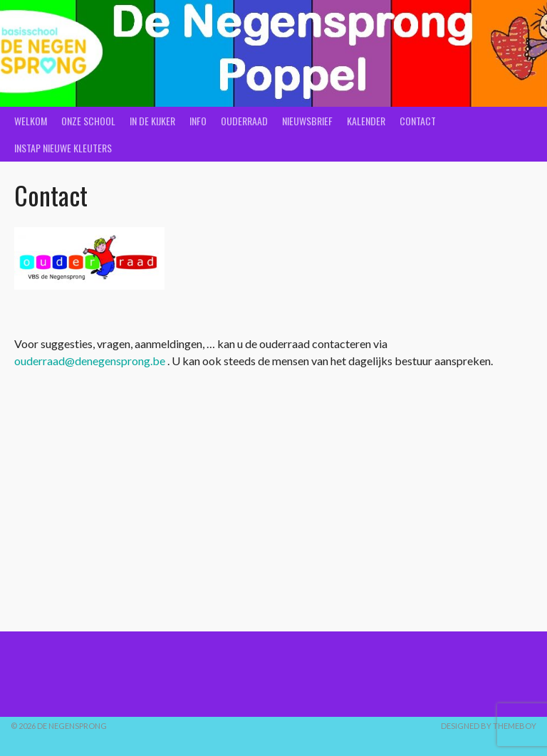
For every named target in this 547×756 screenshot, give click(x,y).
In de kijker (152, 121)
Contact (418, 121)
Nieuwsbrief (307, 121)
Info (198, 121)
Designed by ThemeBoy (489, 726)
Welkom (31, 121)
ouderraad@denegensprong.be (90, 361)
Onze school (88, 121)
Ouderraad (244, 121)
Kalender (366, 121)
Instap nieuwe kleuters (63, 148)
